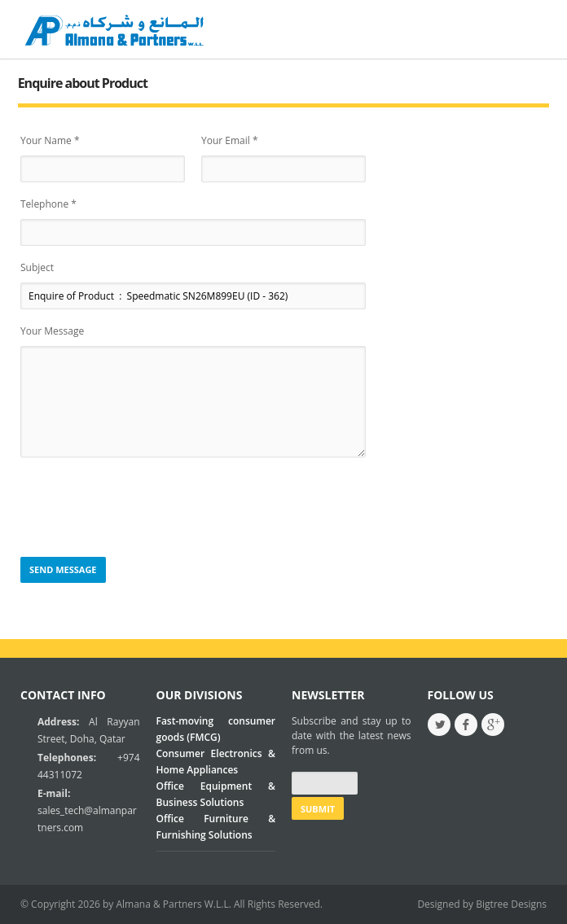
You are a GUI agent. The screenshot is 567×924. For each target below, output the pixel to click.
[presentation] (144, 508)
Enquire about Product (83, 83)
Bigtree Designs (511, 904)
